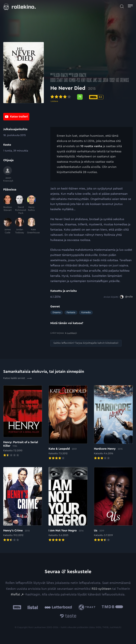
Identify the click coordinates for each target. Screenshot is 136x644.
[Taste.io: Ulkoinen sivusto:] (68, 616)
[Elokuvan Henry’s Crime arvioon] (23, 505)
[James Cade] (8, 226)
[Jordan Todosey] (19, 226)
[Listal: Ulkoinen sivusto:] (32, 607)
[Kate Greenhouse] (31, 226)
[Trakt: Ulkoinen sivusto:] (88, 607)
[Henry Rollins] (31, 205)
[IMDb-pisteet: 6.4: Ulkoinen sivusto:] (96, 99)
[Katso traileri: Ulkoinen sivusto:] (16, 118)
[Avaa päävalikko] (130, 6)
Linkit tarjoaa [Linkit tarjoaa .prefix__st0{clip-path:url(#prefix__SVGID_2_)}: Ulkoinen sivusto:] (64, 333)
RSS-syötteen (101, 589)
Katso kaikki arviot (17, 378)
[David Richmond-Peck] (19, 205)
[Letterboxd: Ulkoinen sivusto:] (58, 607)
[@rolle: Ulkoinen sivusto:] (126, 297)
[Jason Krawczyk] (8, 174)
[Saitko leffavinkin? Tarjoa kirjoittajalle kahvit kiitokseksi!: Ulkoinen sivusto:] (86, 343)
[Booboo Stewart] (8, 205)
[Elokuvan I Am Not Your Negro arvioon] (68, 505)
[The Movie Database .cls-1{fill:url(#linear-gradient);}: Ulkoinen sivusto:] (112, 607)
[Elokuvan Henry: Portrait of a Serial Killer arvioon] (23, 421)
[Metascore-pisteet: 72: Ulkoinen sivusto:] (80, 99)
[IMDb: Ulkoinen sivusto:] (17, 607)
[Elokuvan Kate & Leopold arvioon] (68, 423)
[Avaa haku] (122, 6)
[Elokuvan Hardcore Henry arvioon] (113, 423)
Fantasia (71, 312)
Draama (57, 312)
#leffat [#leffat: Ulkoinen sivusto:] (15, 594)
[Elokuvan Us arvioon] (113, 505)
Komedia (86, 312)
